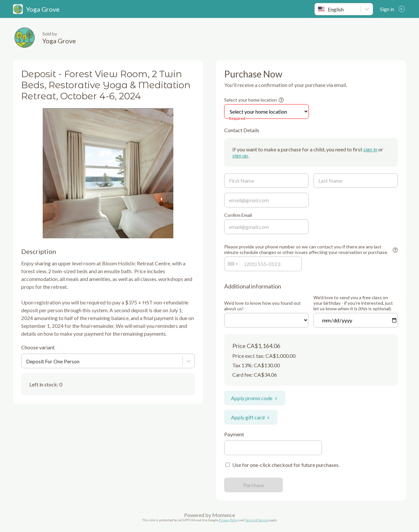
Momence (224, 515)
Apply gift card (251, 417)
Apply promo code (255, 398)
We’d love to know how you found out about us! (262, 306)
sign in (370, 149)
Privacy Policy (229, 520)
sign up (240, 155)
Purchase (254, 485)
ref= (266, 320)
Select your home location (251, 100)
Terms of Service (257, 520)
